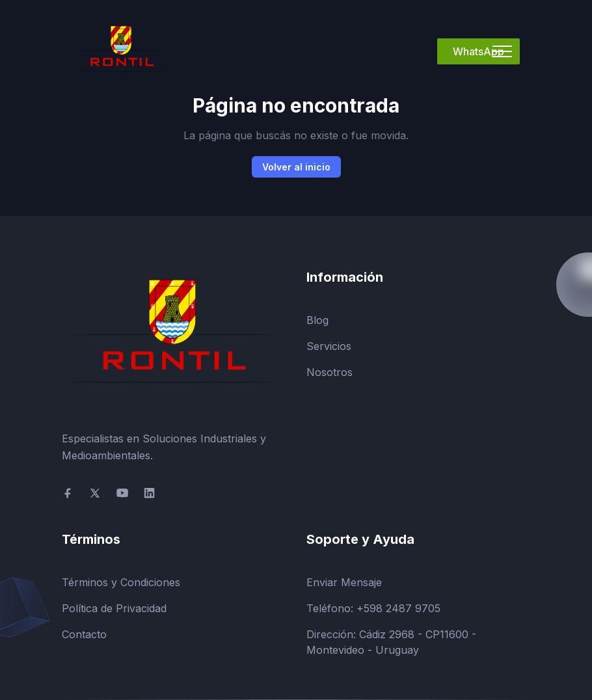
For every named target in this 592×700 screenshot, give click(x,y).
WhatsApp (478, 51)
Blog (317, 320)
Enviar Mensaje (344, 582)
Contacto (84, 634)
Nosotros (330, 372)
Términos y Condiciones (121, 582)
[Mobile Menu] (502, 51)
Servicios (329, 346)
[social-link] (68, 493)
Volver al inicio (296, 167)
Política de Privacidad (114, 608)
